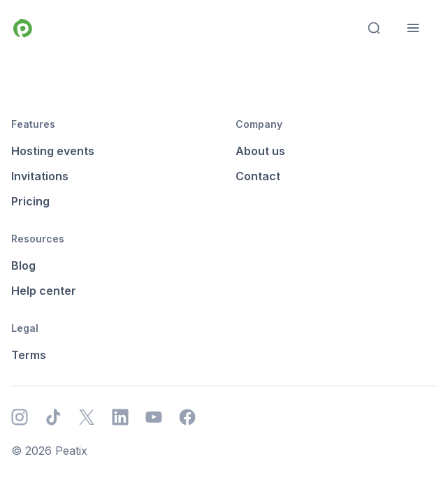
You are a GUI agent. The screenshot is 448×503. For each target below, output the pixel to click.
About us (260, 151)
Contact (258, 176)
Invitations (40, 176)
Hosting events (53, 151)
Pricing (30, 201)
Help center (44, 291)
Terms (29, 355)
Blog (23, 265)
